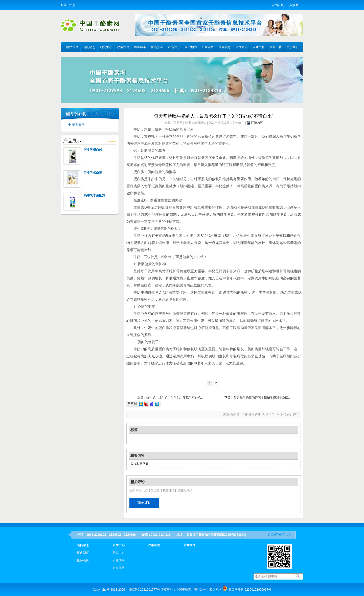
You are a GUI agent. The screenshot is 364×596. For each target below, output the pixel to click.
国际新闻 (83, 560)
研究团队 (119, 568)
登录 (64, 5)
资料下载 (276, 47)
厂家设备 (208, 47)
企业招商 (191, 47)
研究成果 (119, 560)
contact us (279, 535)
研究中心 (106, 47)
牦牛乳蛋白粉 (93, 150)
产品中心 (174, 47)
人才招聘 (259, 47)
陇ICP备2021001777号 (144, 590)
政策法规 (123, 47)
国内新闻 (83, 553)
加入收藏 (292, 5)
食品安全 (157, 47)
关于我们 (292, 47)
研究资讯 (242, 47)
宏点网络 (215, 590)
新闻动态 (89, 47)
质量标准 (140, 47)
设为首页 (278, 5)
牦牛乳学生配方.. (95, 195)
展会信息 (225, 47)
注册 (72, 5)
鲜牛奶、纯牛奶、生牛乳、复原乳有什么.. (175, 398)
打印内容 (255, 123)
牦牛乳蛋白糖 (93, 173)
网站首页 (72, 47)
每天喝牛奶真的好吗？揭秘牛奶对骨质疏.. (262, 398)
